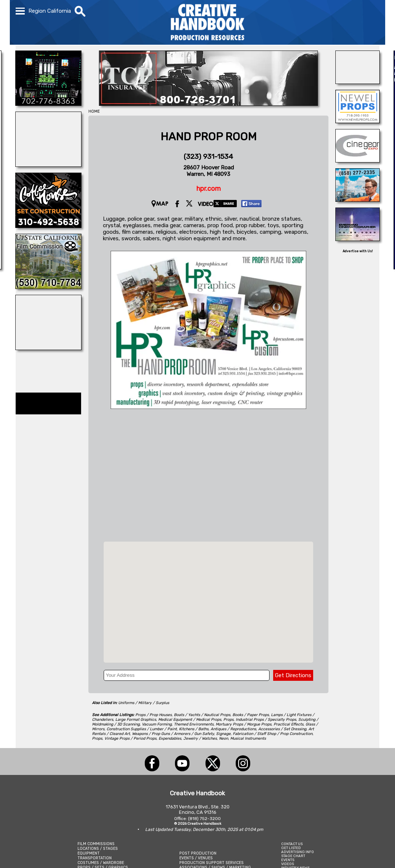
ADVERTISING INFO (298, 852)
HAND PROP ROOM (208, 137)
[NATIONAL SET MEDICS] (358, 82)
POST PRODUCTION (198, 853)
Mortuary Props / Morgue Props (244, 724)
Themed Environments (194, 724)
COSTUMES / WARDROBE (101, 863)
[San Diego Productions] (358, 200)
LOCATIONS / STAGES (98, 849)
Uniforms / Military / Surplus (144, 703)
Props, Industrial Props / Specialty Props (260, 720)
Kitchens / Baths (194, 729)
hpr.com (209, 189)
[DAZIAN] (48, 348)
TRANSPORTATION (95, 858)
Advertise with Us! (358, 251)
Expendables (170, 738)
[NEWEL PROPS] (358, 121)
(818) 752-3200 (204, 819)
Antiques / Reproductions (233, 729)
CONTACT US (292, 844)
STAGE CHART (293, 856)
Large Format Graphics (136, 720)
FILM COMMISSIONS (96, 844)
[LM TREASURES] (48, 165)
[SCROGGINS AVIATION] (48, 104)
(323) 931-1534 (208, 156)
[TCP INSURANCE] (208, 104)
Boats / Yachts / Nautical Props (202, 715)
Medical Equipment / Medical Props (190, 720)
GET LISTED (291, 848)
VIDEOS (288, 864)
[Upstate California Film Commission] (48, 287)
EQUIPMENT (89, 853)
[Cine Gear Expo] (358, 160)
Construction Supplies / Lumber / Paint (142, 729)
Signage (223, 734)
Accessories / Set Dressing (282, 729)
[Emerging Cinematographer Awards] (358, 239)
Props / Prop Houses (153, 715)
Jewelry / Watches (200, 738)
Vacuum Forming (157, 724)
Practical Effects (288, 724)
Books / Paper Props (251, 715)
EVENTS (288, 860)
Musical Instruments (248, 738)
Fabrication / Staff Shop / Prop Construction (273, 734)
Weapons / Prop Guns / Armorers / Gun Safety (173, 734)
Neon (224, 738)
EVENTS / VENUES (196, 858)
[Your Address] (187, 675)
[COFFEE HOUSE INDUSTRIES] (48, 226)
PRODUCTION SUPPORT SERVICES (212, 863)
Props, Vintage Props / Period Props (124, 738)
